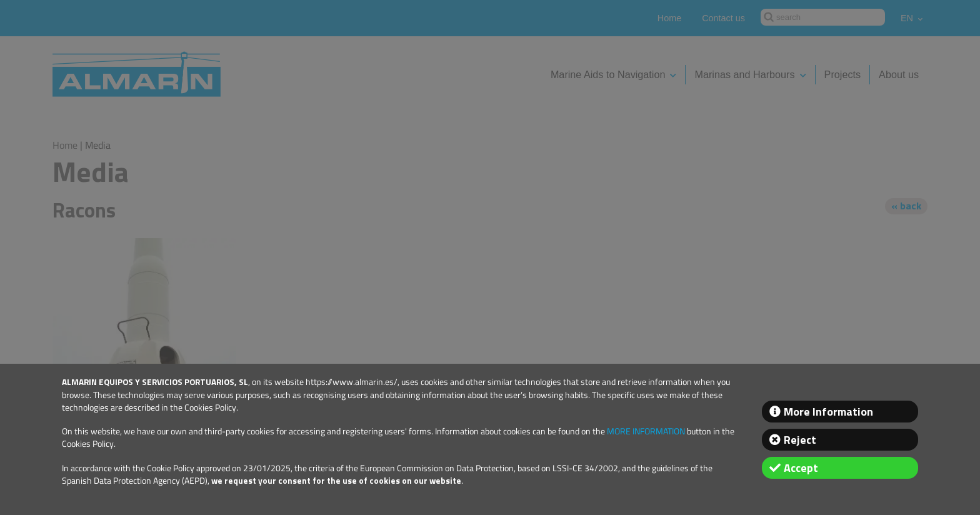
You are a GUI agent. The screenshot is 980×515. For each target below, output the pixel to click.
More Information (828, 412)
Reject (800, 440)
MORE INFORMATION (646, 431)
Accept (801, 468)
